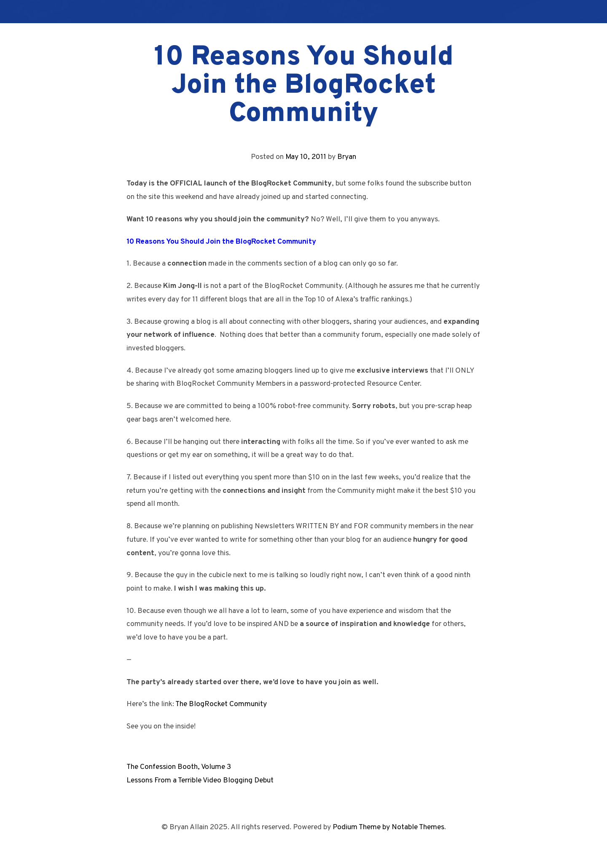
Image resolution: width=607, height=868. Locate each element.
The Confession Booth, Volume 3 (179, 767)
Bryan (347, 157)
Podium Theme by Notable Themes (388, 827)
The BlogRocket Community (221, 704)
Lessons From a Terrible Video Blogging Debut (200, 781)
